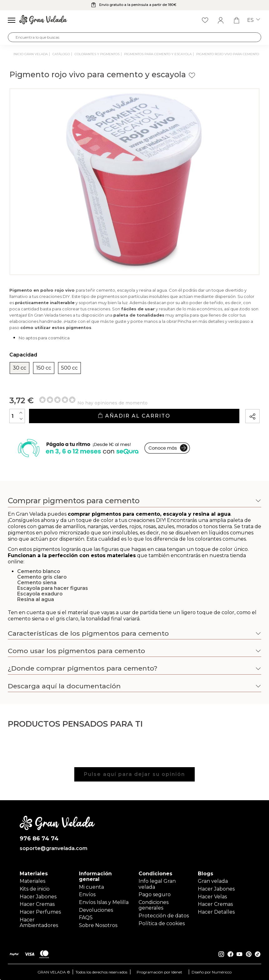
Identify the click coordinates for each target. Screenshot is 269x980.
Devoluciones (96, 910)
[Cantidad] (17, 416)
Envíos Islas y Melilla (104, 902)
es (254, 20)
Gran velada (213, 881)
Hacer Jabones (38, 897)
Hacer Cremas (37, 904)
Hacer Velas (212, 897)
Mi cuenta (91, 887)
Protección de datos (164, 916)
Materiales (32, 881)
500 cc (69, 368)
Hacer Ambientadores (39, 923)
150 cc (44, 368)
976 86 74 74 (39, 839)
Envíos (87, 894)
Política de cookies (162, 923)
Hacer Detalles (216, 912)
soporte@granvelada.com (54, 849)
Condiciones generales (154, 905)
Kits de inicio (35, 889)
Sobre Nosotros (98, 925)
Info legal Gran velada (157, 884)
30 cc (20, 368)
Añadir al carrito (134, 416)
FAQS (86, 918)
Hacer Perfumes (40, 912)
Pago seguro (155, 894)
